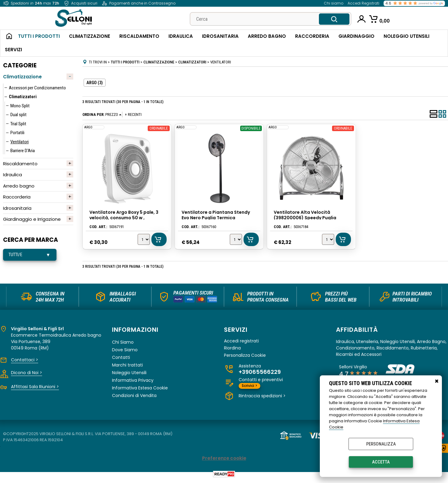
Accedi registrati (241, 344)
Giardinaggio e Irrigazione (32, 219)
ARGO (88, 127)
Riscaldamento (139, 36)
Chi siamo (334, 3)
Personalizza (381, 444)
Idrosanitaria (220, 36)
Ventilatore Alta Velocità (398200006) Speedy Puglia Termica (305, 218)
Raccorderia (312, 36)
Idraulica (181, 36)
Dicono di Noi (27, 376)
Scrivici (249, 389)
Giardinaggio (356, 36)
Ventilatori (20, 142)
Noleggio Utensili (406, 36)
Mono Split (20, 106)
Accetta (381, 462)
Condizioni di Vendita (134, 399)
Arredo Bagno (267, 36)
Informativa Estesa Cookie (140, 391)
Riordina (232, 351)
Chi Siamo (123, 345)
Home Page (7, 37)
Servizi (13, 50)
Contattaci (25, 363)
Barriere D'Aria (23, 151)
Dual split (18, 115)
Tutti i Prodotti (39, 36)
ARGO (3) (95, 83)
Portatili (17, 133)
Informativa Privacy (133, 383)
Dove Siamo (125, 353)
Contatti (121, 360)
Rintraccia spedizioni (262, 399)
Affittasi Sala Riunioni (35, 390)
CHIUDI (437, 381)
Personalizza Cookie (245, 359)
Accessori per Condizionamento (37, 88)
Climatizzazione (90, 36)
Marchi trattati (127, 368)
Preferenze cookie (224, 461)
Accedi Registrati (363, 3)
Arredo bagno (19, 186)
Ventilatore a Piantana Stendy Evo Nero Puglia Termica (216, 215)
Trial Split (18, 124)
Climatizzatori (23, 97)
